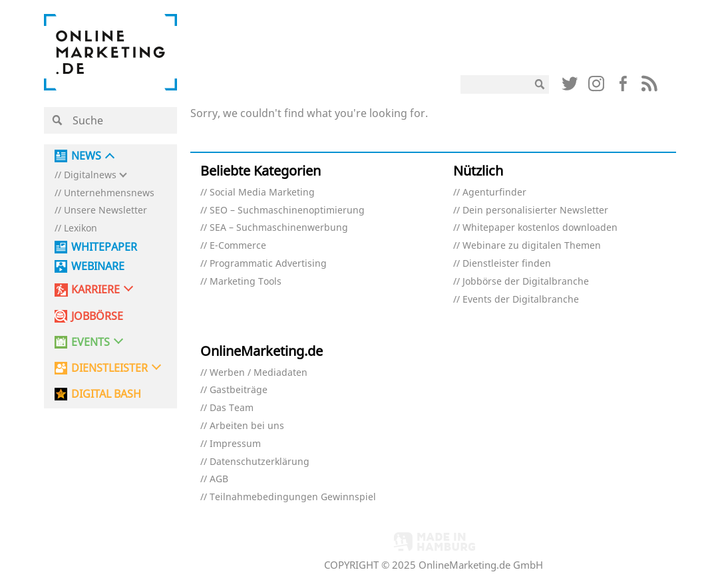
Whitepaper (104, 247)
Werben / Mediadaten (259, 373)
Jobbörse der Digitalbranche (526, 282)
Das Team (232, 408)
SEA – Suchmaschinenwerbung (279, 228)
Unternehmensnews (109, 193)
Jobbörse (97, 316)
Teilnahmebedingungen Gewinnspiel (293, 497)
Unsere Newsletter (105, 211)
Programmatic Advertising (268, 264)
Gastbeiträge (239, 390)
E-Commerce (238, 246)
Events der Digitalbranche (521, 300)
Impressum (235, 444)
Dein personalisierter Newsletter (535, 211)
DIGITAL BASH (106, 394)
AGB (219, 479)
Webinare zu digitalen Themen (532, 246)
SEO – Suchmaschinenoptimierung (287, 211)
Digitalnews (90, 175)
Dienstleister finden (507, 264)
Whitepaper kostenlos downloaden (540, 228)
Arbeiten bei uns (247, 426)
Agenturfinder (494, 193)
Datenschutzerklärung (260, 462)
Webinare (98, 266)
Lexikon (81, 228)
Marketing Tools (246, 282)
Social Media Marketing (262, 193)
